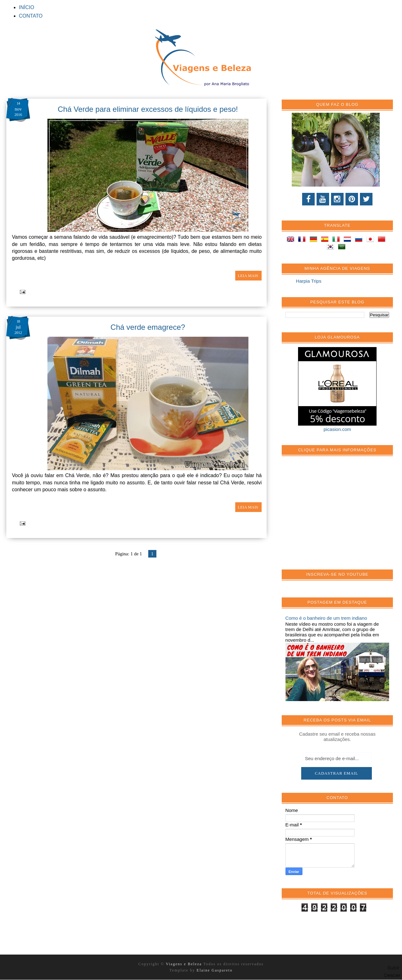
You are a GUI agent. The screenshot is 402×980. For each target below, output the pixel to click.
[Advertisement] (333, 516)
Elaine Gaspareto (215, 970)
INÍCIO (27, 7)
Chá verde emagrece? (148, 327)
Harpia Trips (309, 281)
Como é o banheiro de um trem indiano (326, 618)
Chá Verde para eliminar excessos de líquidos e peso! (148, 109)
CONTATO (31, 16)
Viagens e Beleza (185, 964)
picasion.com (337, 429)
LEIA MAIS (248, 276)
